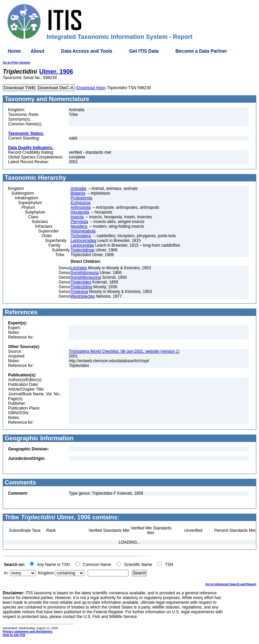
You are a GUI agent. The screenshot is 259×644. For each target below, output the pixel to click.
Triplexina (79, 292)
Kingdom (46, 573)
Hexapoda (80, 212)
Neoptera (79, 226)
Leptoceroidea (83, 241)
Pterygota (79, 222)
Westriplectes (83, 296)
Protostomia (81, 198)
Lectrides (79, 268)
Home (14, 51)
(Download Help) (91, 88)
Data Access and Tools (87, 51)
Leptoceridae (82, 245)
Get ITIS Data (144, 51)
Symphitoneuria (84, 273)
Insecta (77, 217)
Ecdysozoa (80, 203)
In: (6, 573)
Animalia (78, 189)
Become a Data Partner (201, 51)
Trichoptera (81, 236)
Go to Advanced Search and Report (231, 584)
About (37, 51)
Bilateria (78, 193)
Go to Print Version (17, 63)
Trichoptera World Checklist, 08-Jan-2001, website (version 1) (124, 351)
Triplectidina (81, 287)
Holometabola (83, 231)
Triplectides (81, 282)
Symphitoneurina (86, 277)
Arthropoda (80, 207)
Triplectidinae (82, 250)
